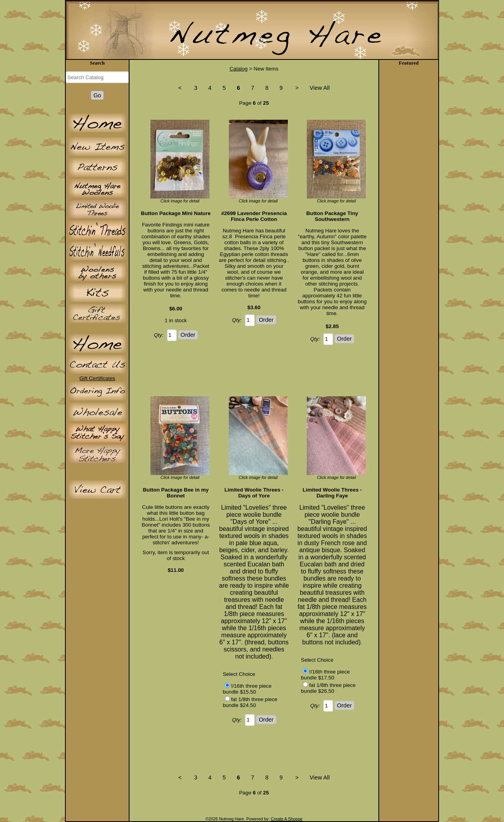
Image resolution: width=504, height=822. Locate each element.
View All (320, 88)
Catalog (239, 69)
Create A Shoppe (287, 819)
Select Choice (239, 674)
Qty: (159, 335)
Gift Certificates (97, 378)
